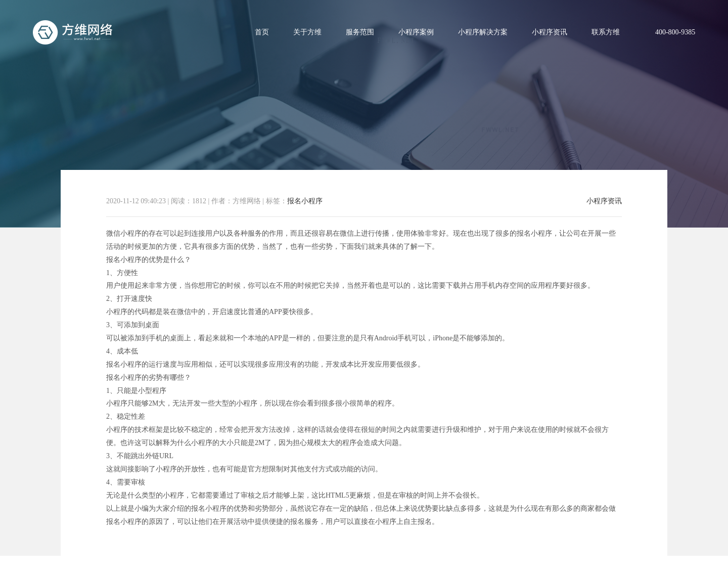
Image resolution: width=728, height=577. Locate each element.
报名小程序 (305, 201)
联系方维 (606, 32)
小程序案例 (416, 32)
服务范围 (360, 32)
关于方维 (307, 32)
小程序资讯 (550, 32)
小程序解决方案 (483, 32)
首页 (262, 32)
